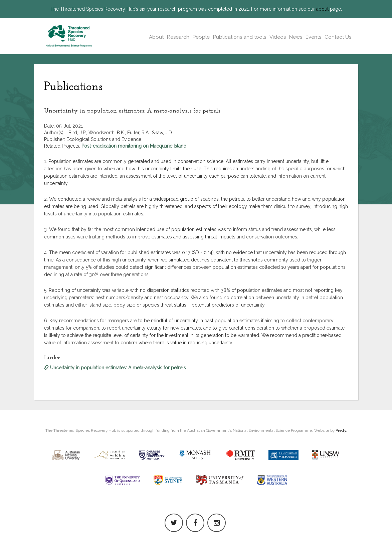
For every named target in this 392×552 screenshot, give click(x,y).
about (322, 9)
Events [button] (313, 37)
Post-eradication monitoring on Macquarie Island (134, 146)
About (156, 37)
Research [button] (178, 37)
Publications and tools (240, 37)
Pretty (341, 430)
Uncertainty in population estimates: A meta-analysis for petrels (115, 368)
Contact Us (338, 37)
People (201, 37)
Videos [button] (278, 37)
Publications (73, 87)
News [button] (296, 37)
